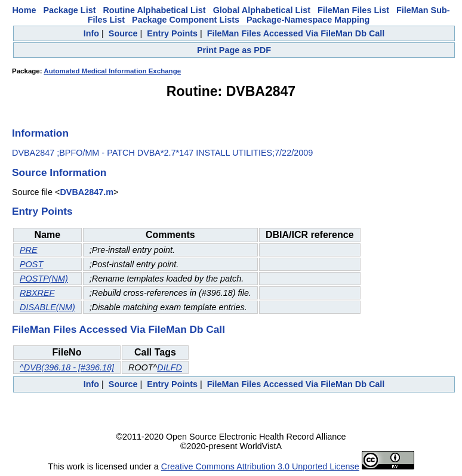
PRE (29, 250)
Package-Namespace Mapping (308, 20)
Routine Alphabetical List (154, 10)
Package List (69, 10)
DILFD (170, 367)
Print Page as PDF (234, 50)
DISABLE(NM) (47, 307)
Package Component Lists (186, 20)
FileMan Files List (353, 10)
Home (24, 10)
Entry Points (172, 33)
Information (40, 133)
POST (31, 264)
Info (91, 33)
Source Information (59, 172)
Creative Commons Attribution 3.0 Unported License (260, 466)
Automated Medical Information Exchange (112, 71)
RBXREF (37, 293)
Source (123, 33)
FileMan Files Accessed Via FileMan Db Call (296, 33)
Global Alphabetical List (262, 10)
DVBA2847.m (87, 192)
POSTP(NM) (44, 279)
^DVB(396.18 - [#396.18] (67, 367)
